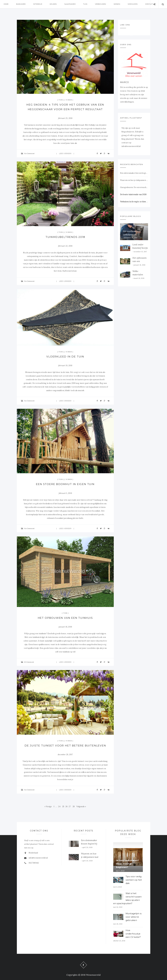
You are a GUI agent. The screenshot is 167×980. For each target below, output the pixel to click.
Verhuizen (133, 4)
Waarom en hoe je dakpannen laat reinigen (134, 180)
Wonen (118, 4)
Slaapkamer (70, 4)
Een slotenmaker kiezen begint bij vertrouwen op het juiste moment (134, 173)
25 (63, 807)
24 (59, 807)
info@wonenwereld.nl (38, 858)
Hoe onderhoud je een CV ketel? (133, 934)
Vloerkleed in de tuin (65, 357)
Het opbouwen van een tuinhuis (65, 618)
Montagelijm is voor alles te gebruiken (134, 917)
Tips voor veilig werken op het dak (134, 880)
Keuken (54, 4)
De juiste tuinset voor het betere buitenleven (65, 746)
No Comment (29, 153)
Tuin (86, 4)
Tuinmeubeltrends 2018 (65, 237)
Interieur (38, 4)
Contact (150, 4)
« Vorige (48, 807)
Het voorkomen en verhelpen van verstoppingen (132, 235)
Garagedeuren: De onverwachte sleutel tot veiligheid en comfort (134, 187)
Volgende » (81, 807)
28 (74, 807)
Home (6, 4)
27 (70, 807)
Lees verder (65, 153)
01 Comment (29, 662)
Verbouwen (101, 4)
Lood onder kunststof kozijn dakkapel (140, 248)
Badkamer (21, 4)
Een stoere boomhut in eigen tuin (65, 484)
